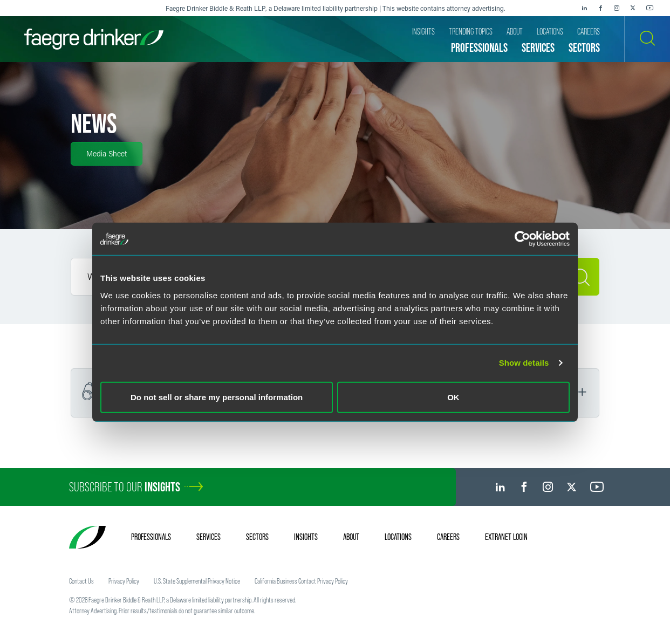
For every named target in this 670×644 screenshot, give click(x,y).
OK (453, 397)
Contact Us (81, 581)
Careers (448, 537)
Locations (398, 537)
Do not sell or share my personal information (217, 397)
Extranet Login (506, 537)
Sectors (257, 537)
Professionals (151, 537)
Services (208, 537)
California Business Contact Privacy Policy (301, 581)
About (351, 537)
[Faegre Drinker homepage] (94, 39)
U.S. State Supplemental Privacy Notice (197, 581)
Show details (524, 363)
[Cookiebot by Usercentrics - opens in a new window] (522, 239)
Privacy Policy (124, 581)
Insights (306, 537)
